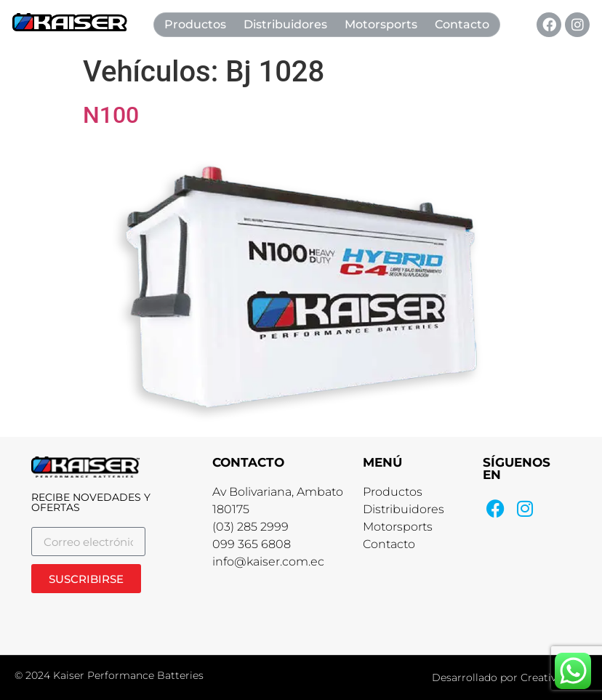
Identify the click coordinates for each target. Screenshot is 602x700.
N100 (111, 115)
